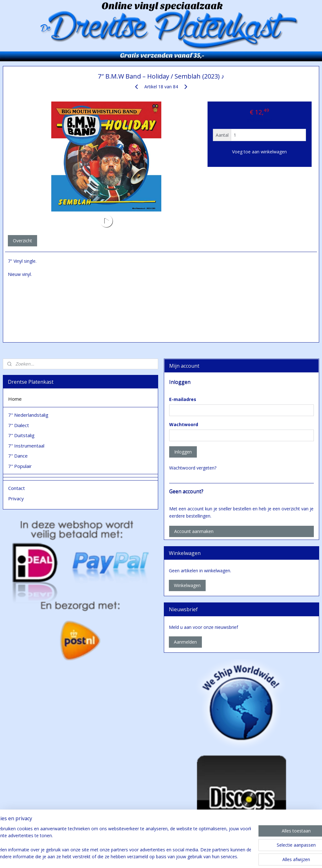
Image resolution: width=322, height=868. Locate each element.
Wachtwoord (184, 424)
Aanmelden (185, 642)
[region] (119, 843)
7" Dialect (19, 425)
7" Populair (20, 466)
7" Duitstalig (21, 435)
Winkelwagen (187, 585)
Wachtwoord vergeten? (193, 468)
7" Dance (18, 456)
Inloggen (183, 452)
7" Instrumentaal (26, 446)
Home (15, 399)
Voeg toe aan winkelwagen (259, 152)
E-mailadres (183, 399)
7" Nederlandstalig (28, 415)
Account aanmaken (194, 531)
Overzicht (22, 241)
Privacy (16, 498)
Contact (17, 488)
